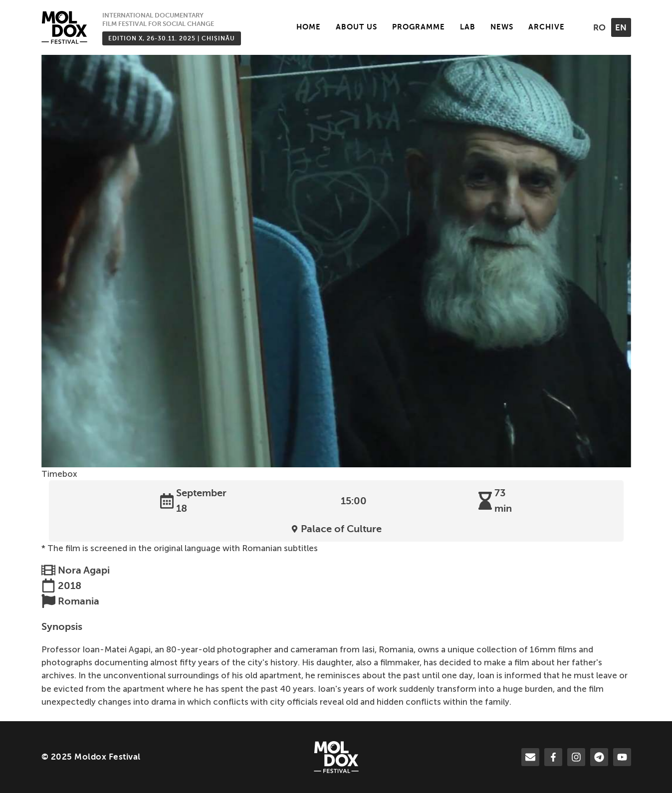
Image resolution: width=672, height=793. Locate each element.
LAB (468, 27)
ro (599, 28)
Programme (419, 27)
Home (309, 27)
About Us (356, 27)
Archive (547, 27)
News (502, 27)
